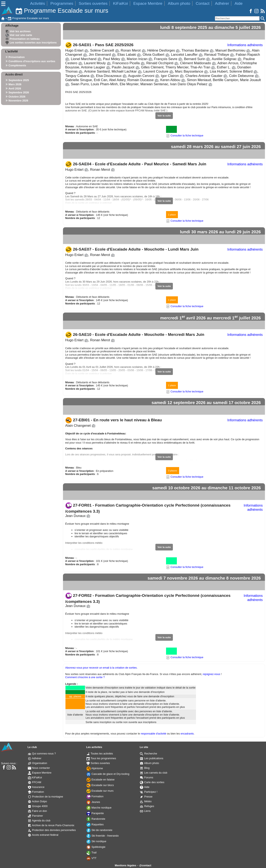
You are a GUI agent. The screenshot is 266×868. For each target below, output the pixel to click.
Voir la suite (164, 116)
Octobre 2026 (17, 97)
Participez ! (149, 792)
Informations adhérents (245, 45)
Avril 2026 (15, 88)
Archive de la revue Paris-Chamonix (51, 825)
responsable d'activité (153, 734)
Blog (145, 768)
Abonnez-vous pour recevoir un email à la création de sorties (101, 668)
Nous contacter (39, 768)
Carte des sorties (152, 782)
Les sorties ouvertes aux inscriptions (31, 43)
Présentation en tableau (23, 39)
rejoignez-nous (212, 674)
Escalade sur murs (100, 791)
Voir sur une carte (19, 35)
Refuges (147, 806)
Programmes (62, 3)
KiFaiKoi (120, 3)
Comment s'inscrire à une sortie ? (85, 677)
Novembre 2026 (18, 101)
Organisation (38, 763)
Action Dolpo (37, 801)
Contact (203, 3)
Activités (38, 3)
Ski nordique (96, 841)
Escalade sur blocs (100, 785)
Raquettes (95, 824)
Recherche (148, 754)
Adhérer (222, 3)
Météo (146, 801)
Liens (145, 811)
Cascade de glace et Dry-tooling (108, 774)
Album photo (179, 3)
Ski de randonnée (99, 830)
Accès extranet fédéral (43, 835)
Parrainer (35, 816)
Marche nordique (99, 808)
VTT (92, 858)
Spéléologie (96, 847)
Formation (36, 792)
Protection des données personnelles (52, 830)
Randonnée (96, 819)
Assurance (36, 787)
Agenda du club (39, 820)
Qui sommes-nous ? (42, 754)
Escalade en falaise (101, 780)
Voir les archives (18, 31)
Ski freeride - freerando (103, 836)
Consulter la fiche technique (185, 135)
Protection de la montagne (46, 797)
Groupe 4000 (38, 806)
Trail (92, 853)
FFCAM (35, 782)
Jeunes (93, 802)
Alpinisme (95, 768)
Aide (239, 3)
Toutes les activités (100, 754)
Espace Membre (148, 3)
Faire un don (37, 811)
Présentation (17, 57)
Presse (146, 797)
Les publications (151, 758)
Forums (147, 777)
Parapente (95, 813)
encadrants (187, 734)
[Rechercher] (237, 18)
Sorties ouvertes (93, 3)
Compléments (17, 65)
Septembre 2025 (19, 80)
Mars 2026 (15, 84)
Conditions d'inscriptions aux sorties (32, 61)
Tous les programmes (101, 758)
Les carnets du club (154, 773)
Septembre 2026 (19, 92)
